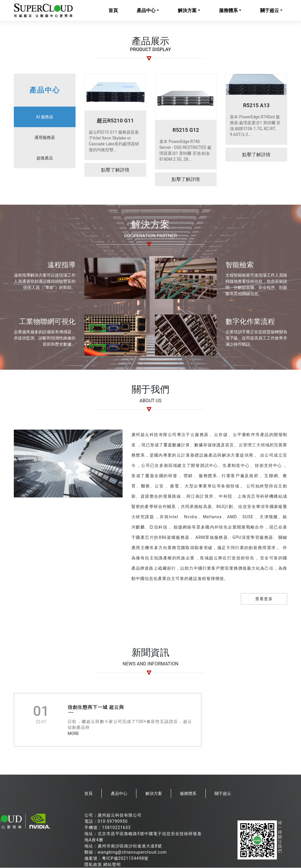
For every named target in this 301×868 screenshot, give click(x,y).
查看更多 (264, 599)
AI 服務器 (45, 117)
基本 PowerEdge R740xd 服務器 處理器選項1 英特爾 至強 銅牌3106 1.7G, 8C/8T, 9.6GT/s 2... (255, 126)
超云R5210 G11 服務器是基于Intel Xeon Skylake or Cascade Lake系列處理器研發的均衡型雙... (114, 141)
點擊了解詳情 (115, 170)
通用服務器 (45, 138)
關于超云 (270, 11)
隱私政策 (93, 865)
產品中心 (146, 11)
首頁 (113, 11)
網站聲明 (112, 865)
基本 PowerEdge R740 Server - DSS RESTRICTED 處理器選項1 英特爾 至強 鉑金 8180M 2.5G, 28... (185, 151)
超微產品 (45, 158)
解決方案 (187, 11)
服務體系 (228, 11)
